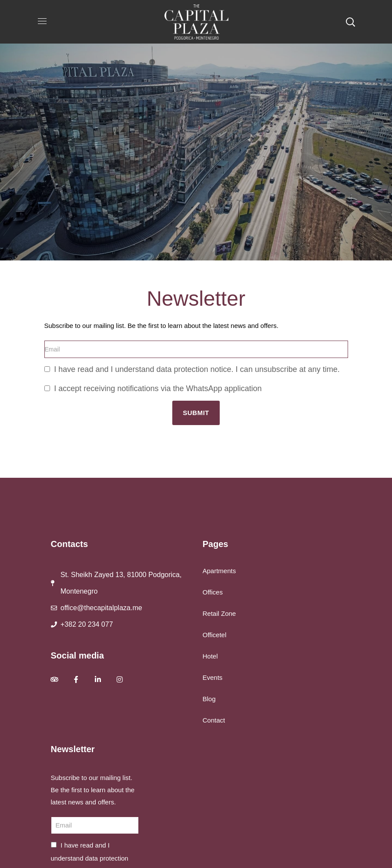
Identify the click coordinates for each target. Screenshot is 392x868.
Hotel (210, 656)
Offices (213, 592)
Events (213, 677)
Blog (209, 699)
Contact (214, 720)
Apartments (219, 571)
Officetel (215, 635)
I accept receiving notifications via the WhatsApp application (158, 388)
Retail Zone (219, 613)
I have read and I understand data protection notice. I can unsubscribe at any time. (197, 369)
